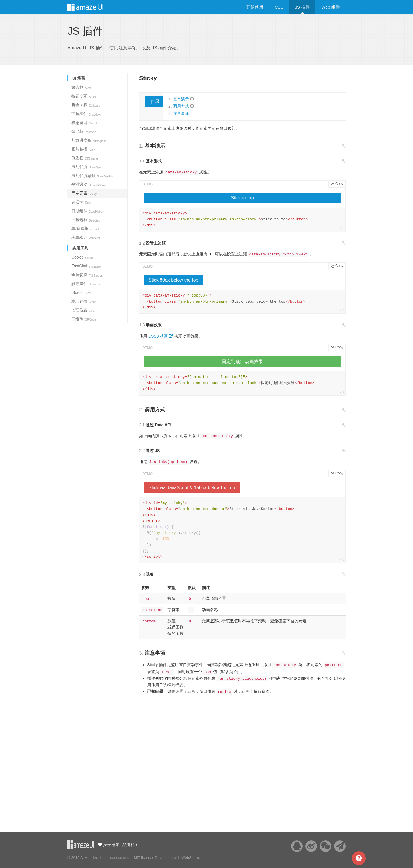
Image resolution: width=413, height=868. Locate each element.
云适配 (81, 845)
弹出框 (83, 131)
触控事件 (86, 284)
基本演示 (181, 99)
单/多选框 (86, 228)
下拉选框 (86, 220)
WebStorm (190, 858)
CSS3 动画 (158, 336)
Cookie (83, 257)
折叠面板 (86, 105)
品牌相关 (130, 845)
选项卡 (81, 202)
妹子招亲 (111, 845)
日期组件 (87, 211)
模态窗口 (84, 123)
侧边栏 (85, 158)
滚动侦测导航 (93, 176)
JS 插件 (303, 7)
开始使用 (255, 7)
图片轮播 (84, 149)
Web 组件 (331, 7)
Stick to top (242, 198)
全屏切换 (87, 275)
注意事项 (181, 113)
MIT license (143, 858)
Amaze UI (91, 7)
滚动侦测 (86, 167)
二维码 (84, 319)
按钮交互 (84, 96)
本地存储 (84, 301)
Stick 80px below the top (173, 280)
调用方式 (181, 106)
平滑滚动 (89, 184)
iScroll (81, 292)
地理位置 (83, 310)
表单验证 (86, 237)
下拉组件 (87, 114)
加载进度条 (89, 140)
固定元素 (84, 193)
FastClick (86, 266)
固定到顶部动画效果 (242, 362)
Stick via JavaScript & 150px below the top (192, 488)
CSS (279, 7)
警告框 (81, 87)
